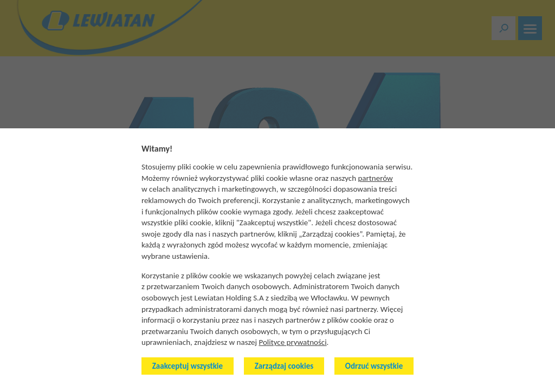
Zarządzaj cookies (284, 366)
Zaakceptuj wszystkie (188, 366)
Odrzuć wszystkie (374, 366)
